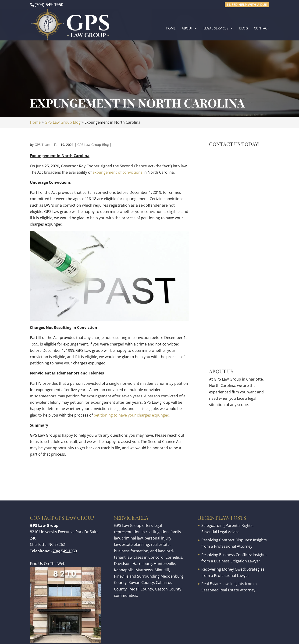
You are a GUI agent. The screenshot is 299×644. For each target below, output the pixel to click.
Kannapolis (124, 570)
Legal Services (216, 29)
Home (171, 29)
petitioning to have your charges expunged (132, 415)
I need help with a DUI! (247, 5)
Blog (244, 29)
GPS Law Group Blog (93, 145)
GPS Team (42, 145)
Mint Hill (162, 570)
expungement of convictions (117, 172)
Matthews (144, 570)
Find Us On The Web (48, 564)
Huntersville (164, 564)
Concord (156, 557)
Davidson (122, 564)
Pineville (121, 576)
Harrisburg (142, 564)
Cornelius (174, 557)
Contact (262, 29)
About (187, 29)
